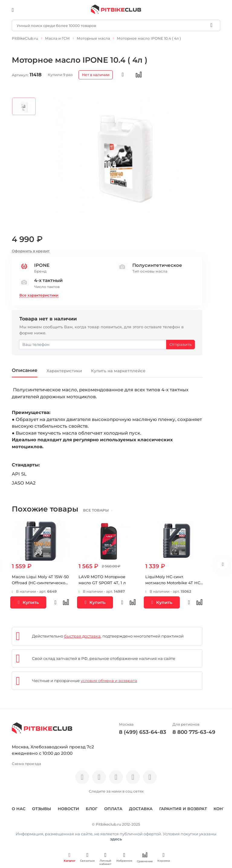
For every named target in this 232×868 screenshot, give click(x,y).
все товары (100, 509)
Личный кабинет (105, 859)
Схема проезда (26, 762)
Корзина (164, 857)
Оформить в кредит (31, 248)
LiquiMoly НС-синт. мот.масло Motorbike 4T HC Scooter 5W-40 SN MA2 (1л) (173, 581)
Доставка (141, 807)
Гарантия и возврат (183, 807)
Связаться (87, 857)
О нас (19, 807)
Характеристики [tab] (72, 369)
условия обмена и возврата (109, 679)
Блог (92, 807)
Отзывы (42, 807)
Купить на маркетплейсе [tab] (133, 369)
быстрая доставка (82, 634)
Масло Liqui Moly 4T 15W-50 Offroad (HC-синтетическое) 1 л (40, 581)
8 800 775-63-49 (194, 731)
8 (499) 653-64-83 (143, 731)
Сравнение (145, 858)
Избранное (124, 857)
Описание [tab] (27, 368)
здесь (116, 837)
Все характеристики (39, 293)
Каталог (70, 857)
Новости (68, 807)
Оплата (113, 807)
